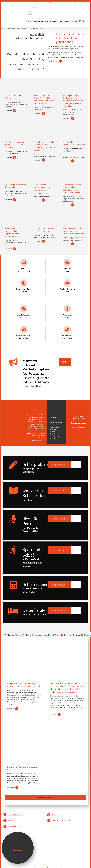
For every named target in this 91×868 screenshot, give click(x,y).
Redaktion (23, 29)
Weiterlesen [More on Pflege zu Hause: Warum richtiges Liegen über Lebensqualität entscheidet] (11, 709)
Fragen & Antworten (15, 815)
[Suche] (30, 12)
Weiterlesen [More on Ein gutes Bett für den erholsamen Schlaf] (11, 788)
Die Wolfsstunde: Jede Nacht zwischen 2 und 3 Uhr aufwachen (15, 145)
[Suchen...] (39, 8)
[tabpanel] (45, 721)
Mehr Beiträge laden (45, 798)
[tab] (9, 635)
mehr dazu (9, 111)
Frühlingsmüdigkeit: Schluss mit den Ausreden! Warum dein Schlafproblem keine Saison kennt (73, 101)
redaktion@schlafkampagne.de (59, 3)
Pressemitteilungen (15, 826)
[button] (84, 21)
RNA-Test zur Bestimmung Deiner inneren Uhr (43, 187)
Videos (54, 815)
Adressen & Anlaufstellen (61, 820)
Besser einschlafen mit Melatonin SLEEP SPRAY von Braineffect (73, 231)
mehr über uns (54, 61)
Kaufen (10, 820)
